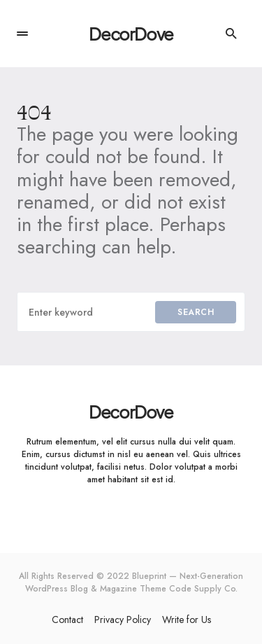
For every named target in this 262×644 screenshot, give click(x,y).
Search (196, 312)
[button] (22, 34)
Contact (67, 619)
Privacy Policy (123, 619)
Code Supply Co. (203, 589)
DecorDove (131, 34)
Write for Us (187, 619)
